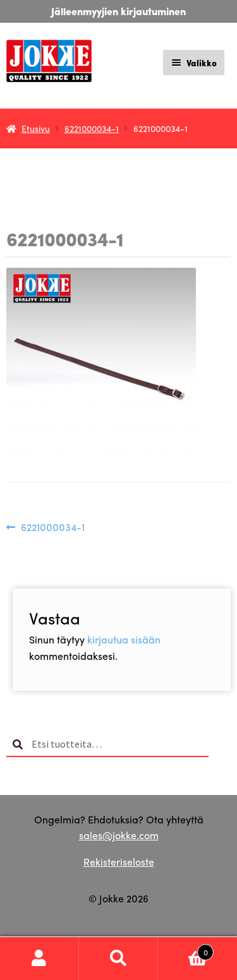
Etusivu (36, 128)
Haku (118, 959)
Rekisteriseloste (119, 862)
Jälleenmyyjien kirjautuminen (118, 11)
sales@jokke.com (119, 835)
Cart (186, 949)
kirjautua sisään (124, 639)
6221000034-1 (92, 128)
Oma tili (39, 959)
